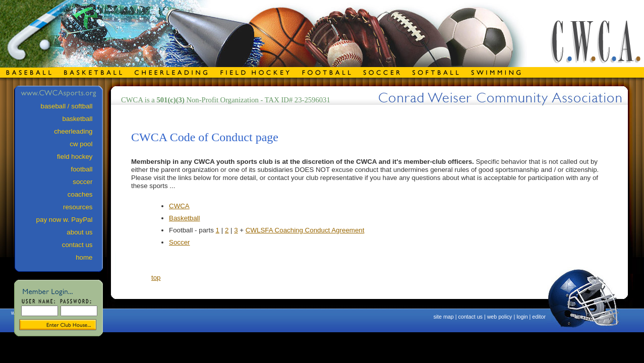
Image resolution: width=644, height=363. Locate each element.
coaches (85, 194)
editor (539, 317)
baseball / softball (71, 106)
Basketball (185, 218)
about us (84, 232)
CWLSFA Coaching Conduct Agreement (305, 230)
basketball (82, 119)
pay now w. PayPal (69, 220)
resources (82, 207)
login (522, 317)
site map (443, 317)
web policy (500, 317)
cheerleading (78, 131)
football (87, 169)
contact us (470, 317)
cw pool (86, 144)
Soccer (179, 242)
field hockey (79, 157)
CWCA (179, 206)
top (156, 278)
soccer (87, 182)
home (89, 257)
